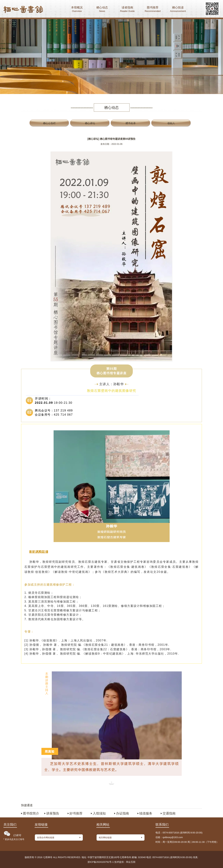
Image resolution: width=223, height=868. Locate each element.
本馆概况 (77, 10)
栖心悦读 (178, 10)
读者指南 (127, 10)
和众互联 (131, 862)
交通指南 (169, 813)
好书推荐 (76, 813)
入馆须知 (99, 813)
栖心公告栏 (49, 123)
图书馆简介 (31, 813)
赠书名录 (131, 123)
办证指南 (123, 813)
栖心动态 (102, 10)
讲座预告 (53, 813)
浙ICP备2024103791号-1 (101, 862)
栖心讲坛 (90, 123)
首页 (23, 10)
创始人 (171, 123)
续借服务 (146, 813)
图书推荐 (153, 10)
